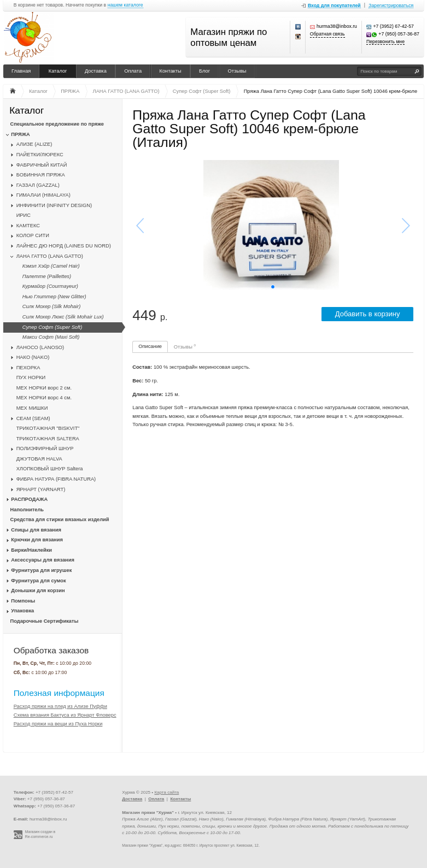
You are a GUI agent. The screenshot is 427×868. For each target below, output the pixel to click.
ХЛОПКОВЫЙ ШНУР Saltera (50, 469)
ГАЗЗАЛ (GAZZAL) (38, 185)
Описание (150, 346)
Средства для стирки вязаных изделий (60, 519)
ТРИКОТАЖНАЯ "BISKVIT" (48, 428)
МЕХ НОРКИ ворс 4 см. (44, 398)
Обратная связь (327, 34)
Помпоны (23, 601)
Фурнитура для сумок (38, 581)
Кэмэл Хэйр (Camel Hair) (51, 266)
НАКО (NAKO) (33, 357)
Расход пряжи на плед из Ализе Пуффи (60, 706)
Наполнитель (27, 510)
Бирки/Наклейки (31, 550)
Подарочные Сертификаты (45, 621)
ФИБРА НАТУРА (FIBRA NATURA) (56, 479)
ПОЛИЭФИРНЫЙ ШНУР (45, 448)
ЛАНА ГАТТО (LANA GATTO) (50, 256)
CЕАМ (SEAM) (33, 418)
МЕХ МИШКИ (32, 408)
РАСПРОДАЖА (29, 499)
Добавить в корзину (368, 314)
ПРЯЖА (20, 134)
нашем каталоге (125, 5)
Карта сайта (166, 792)
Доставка (96, 71)
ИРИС (24, 215)
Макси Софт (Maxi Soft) (51, 337)
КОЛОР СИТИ (33, 235)
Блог (204, 71)
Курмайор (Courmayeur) (50, 286)
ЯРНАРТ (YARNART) (41, 489)
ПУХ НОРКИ (31, 377)
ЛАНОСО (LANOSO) (40, 347)
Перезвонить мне (385, 42)
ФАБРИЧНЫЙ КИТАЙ (42, 165)
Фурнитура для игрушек (41, 570)
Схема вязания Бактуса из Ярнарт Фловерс (65, 715)
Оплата (133, 71)
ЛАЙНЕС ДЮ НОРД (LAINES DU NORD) (64, 246)
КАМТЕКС (28, 226)
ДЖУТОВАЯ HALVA (39, 459)
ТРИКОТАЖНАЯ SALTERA (48, 439)
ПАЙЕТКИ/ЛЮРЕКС (40, 155)
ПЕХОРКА (28, 368)
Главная (21, 71)
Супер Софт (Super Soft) (52, 327)
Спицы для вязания (36, 530)
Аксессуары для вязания (42, 560)
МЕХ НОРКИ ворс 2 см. (44, 388)
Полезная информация (59, 693)
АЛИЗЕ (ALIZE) (34, 144)
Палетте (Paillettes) (47, 276)
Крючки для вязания (37, 540)
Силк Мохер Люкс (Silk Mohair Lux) (63, 317)
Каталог (58, 71)
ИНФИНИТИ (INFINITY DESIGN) (54, 205)
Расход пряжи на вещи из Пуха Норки (58, 724)
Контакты (171, 71)
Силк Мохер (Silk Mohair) (51, 306)
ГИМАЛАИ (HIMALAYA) (43, 195)
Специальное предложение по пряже (57, 124)
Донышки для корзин (38, 591)
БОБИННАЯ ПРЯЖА (41, 175)
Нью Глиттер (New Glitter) (54, 297)
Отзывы (237, 71)
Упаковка (22, 611)
